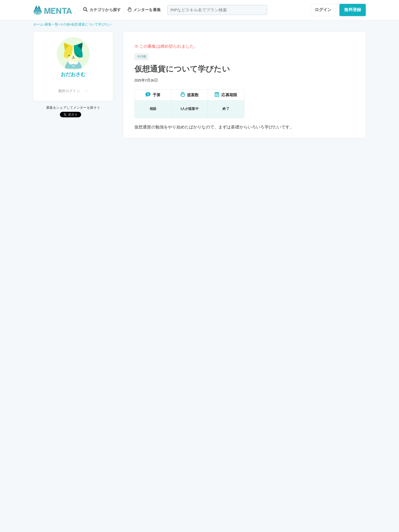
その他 (65, 25)
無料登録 (353, 10)
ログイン (323, 10)
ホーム (38, 25)
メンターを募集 (144, 10)
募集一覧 (52, 25)
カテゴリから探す (102, 10)
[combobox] (217, 10)
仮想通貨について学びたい (91, 25)
